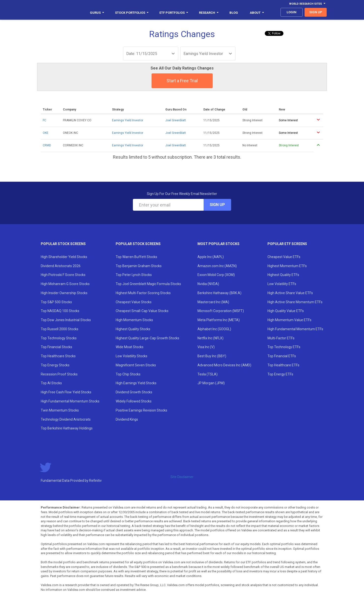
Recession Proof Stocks (59, 374)
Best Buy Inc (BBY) (212, 356)
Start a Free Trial (182, 81)
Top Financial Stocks (56, 347)
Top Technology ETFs (284, 347)
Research (209, 13)
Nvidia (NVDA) (208, 284)
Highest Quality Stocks (133, 329)
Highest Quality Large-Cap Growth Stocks (147, 338)
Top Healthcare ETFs (283, 365)
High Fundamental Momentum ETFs (295, 329)
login (292, 12)
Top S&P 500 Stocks (56, 302)
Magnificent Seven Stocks (136, 365)
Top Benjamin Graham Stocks (139, 266)
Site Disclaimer (182, 477)
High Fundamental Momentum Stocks (70, 401)
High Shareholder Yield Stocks (64, 257)
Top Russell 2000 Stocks (60, 329)
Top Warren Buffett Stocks (136, 257)
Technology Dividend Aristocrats (66, 419)
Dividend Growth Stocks (134, 392)
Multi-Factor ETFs (281, 338)
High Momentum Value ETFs (289, 320)
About (257, 13)
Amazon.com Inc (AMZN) (217, 266)
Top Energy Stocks (55, 365)
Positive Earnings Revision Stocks (141, 410)
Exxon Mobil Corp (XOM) (216, 275)
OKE (46, 133)
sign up (316, 12)
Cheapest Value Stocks (134, 302)
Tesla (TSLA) (208, 374)
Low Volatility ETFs (282, 284)
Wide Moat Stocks (130, 347)
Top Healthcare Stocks (58, 356)
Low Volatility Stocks (132, 356)
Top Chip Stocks (128, 374)
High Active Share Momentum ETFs (295, 302)
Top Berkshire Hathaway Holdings (67, 428)
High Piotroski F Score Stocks (63, 275)
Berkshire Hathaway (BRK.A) (219, 293)
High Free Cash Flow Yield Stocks (66, 392)
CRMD (47, 145)
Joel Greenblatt (176, 120)
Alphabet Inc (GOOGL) (214, 329)
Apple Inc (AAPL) (211, 257)
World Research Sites (307, 4)
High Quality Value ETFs (286, 311)
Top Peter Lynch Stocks (134, 275)
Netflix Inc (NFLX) (210, 338)
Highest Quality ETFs (283, 275)
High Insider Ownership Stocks (64, 293)
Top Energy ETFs (280, 374)
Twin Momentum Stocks (60, 410)
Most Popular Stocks (218, 244)
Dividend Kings (127, 419)
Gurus (97, 13)
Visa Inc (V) (206, 347)
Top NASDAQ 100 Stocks (60, 311)
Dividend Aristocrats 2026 (61, 266)
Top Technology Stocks (59, 338)
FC (44, 120)
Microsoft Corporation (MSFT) (221, 311)
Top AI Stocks (51, 383)
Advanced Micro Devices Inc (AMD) (224, 365)
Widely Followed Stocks (134, 401)
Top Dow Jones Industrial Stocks (66, 320)
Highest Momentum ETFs (287, 266)
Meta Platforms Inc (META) (219, 320)
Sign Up (217, 205)
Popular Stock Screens (63, 244)
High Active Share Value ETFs (290, 293)
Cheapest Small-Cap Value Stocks (142, 311)
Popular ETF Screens (287, 244)
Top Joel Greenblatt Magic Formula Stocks (148, 284)
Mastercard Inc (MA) (213, 302)
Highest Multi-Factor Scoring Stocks (143, 293)
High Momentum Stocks (134, 320)
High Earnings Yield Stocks (136, 383)
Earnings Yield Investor (128, 120)
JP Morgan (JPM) (211, 383)
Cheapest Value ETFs (284, 257)
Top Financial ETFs (282, 356)
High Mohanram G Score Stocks (65, 284)
